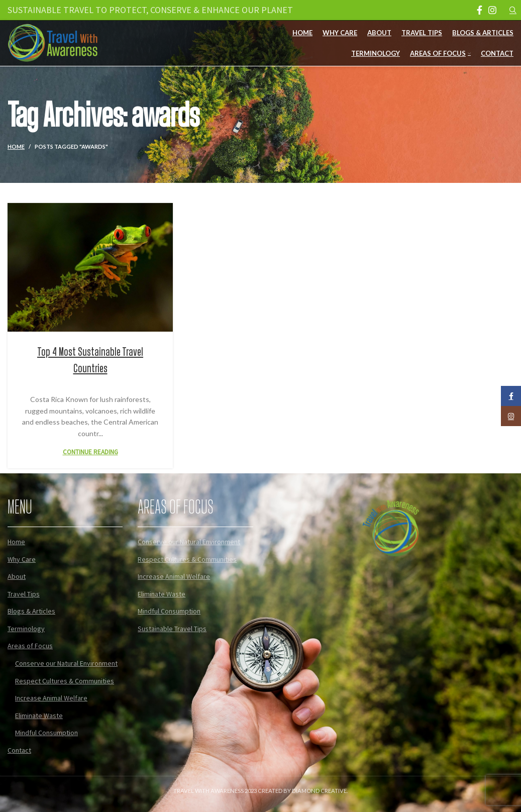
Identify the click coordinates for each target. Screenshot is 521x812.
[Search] (511, 10)
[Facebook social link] (480, 10)
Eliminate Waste (39, 716)
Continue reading (90, 452)
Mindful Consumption (46, 733)
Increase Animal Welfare (51, 698)
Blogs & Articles (31, 611)
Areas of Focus (30, 646)
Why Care (22, 559)
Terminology (26, 629)
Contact (19, 750)
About (17, 576)
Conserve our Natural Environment (66, 663)
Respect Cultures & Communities (65, 681)
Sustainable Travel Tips (172, 629)
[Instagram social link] (492, 10)
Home (16, 146)
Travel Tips (24, 594)
